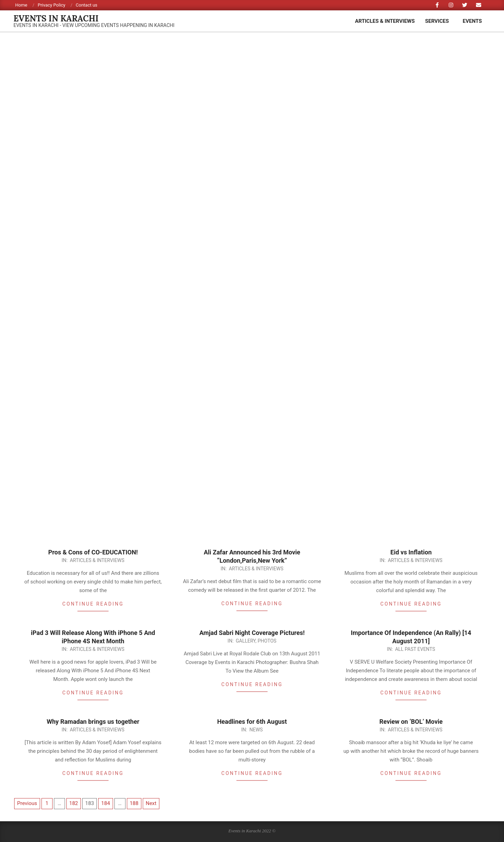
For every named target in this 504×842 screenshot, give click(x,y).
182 (73, 803)
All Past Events (415, 649)
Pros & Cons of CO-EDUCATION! (93, 552)
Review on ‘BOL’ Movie (411, 722)
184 (106, 803)
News (256, 730)
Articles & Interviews (97, 560)
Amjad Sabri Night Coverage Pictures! (252, 633)
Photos (267, 641)
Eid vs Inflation (411, 552)
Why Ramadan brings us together (93, 722)
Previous (27, 803)
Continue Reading (93, 604)
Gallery (246, 641)
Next (151, 803)
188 (134, 803)
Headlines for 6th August (252, 722)
